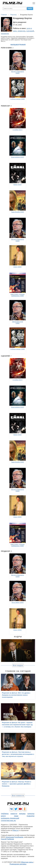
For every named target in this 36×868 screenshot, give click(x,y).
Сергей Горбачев (7, 839)
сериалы (31, 814)
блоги (3, 816)
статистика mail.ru (8, 821)
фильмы (22, 814)
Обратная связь (27, 862)
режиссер (22, 31)
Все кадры (18, 665)
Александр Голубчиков (14, 837)
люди (16, 816)
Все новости (18, 796)
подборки (31, 816)
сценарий (30, 31)
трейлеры (5, 814)
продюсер (5, 34)
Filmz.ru (16, 830)
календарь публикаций (10, 818)
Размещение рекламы (18, 864)
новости (14, 814)
